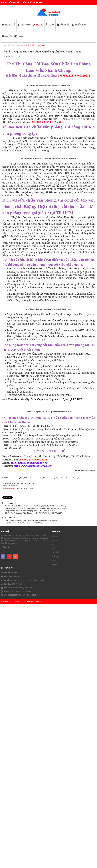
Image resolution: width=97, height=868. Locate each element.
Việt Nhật (21, 866)
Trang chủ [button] (10, 25)
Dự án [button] (52, 25)
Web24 (40, 866)
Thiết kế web (30, 866)
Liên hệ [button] (21, 37)
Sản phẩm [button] (65, 25)
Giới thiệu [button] (26, 25)
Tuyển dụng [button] (81, 25)
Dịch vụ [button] (40, 25)
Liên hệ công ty (7, 832)
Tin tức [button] (8, 37)
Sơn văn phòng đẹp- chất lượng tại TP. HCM (57, 609)
